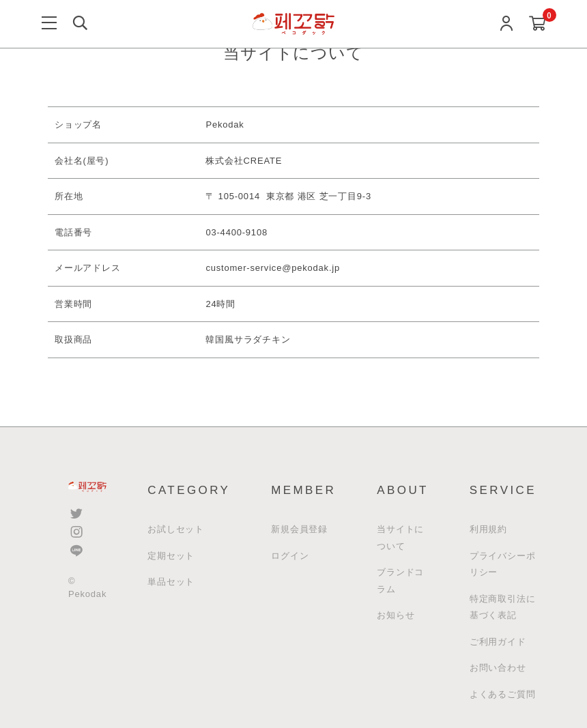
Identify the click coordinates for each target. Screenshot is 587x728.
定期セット (171, 556)
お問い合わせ (498, 668)
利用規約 (488, 529)
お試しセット (176, 529)
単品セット (171, 582)
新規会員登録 (299, 529)
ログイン (290, 556)
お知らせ (396, 615)
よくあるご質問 (503, 694)
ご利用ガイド (498, 642)
